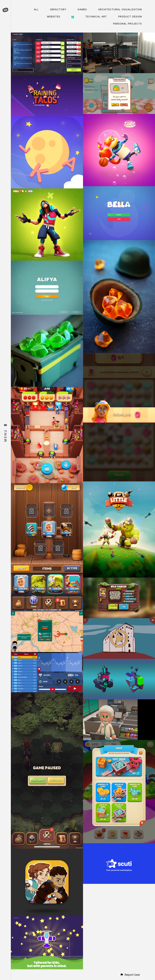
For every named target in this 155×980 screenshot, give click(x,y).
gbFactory (58, 9)
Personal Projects (128, 24)
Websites (54, 16)
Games (82, 9)
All (36, 9)
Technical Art (96, 16)
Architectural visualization (120, 9)
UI (73, 16)
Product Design (130, 16)
